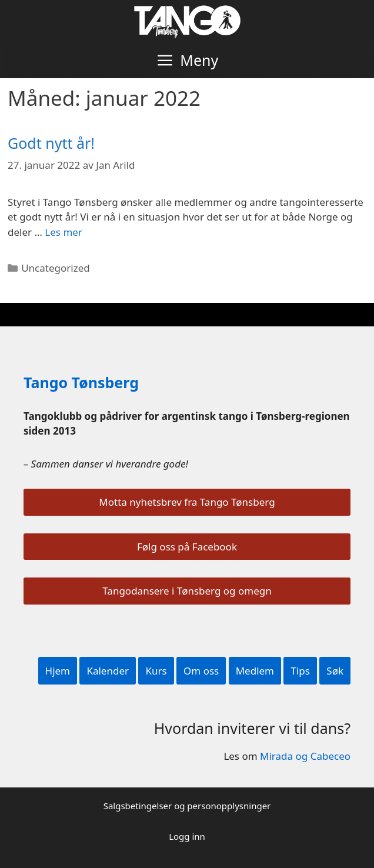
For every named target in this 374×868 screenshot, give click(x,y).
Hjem (58, 671)
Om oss (201, 671)
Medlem (255, 671)
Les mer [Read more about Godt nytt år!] (64, 232)
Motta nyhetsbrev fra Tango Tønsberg (187, 502)
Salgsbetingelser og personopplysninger (187, 806)
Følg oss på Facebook (187, 547)
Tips (300, 671)
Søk (335, 671)
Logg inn (187, 836)
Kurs (156, 671)
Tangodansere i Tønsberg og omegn (187, 591)
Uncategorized (56, 268)
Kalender (108, 671)
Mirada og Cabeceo (305, 756)
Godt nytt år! (51, 143)
